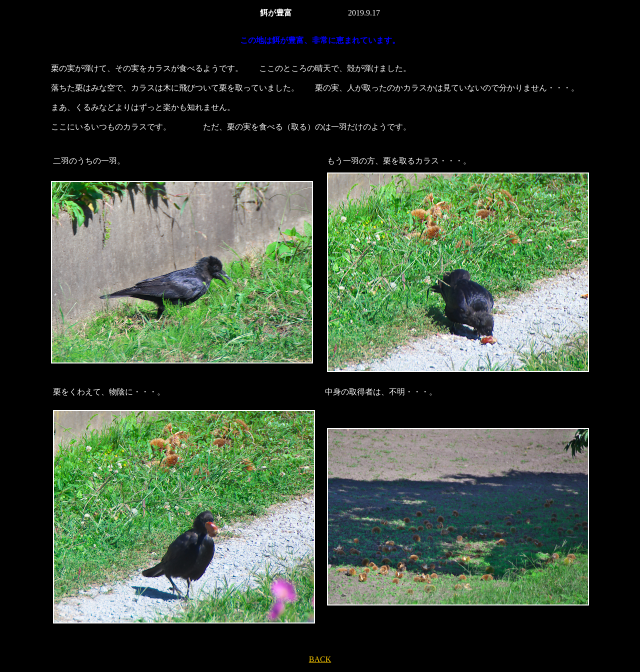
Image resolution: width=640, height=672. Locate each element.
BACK (320, 659)
